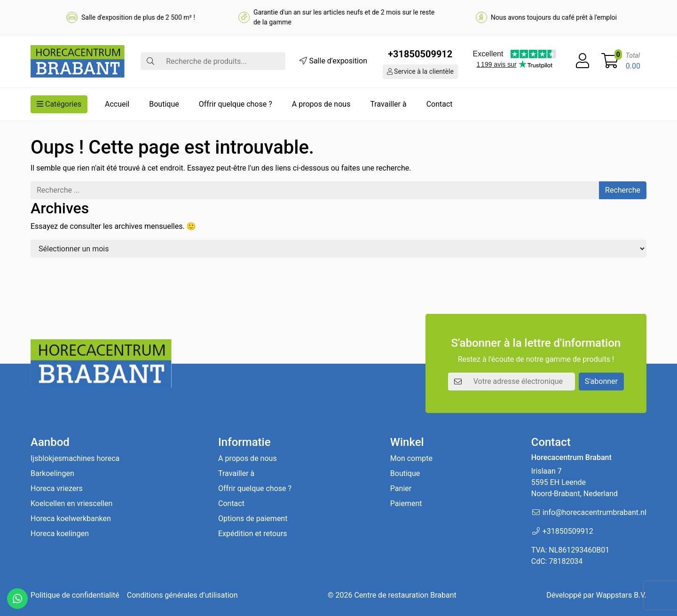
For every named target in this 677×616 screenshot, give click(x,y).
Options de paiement (253, 519)
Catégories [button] (59, 104)
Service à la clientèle (420, 71)
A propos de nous (321, 104)
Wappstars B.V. (621, 595)
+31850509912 (420, 54)
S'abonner (601, 381)
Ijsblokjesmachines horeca (75, 458)
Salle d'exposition (333, 61)
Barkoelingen (52, 473)
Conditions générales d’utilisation (182, 595)
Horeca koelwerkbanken (71, 519)
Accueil (117, 104)
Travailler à (388, 104)
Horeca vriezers (57, 488)
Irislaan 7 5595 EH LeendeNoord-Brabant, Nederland (575, 482)
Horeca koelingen (60, 534)
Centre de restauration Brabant (405, 595)
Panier (401, 488)
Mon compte (411, 458)
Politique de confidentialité (75, 595)
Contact (440, 104)
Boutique (164, 104)
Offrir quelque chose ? (236, 104)
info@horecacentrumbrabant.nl (594, 512)
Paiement (406, 503)
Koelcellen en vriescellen (71, 503)
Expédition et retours (253, 534)
